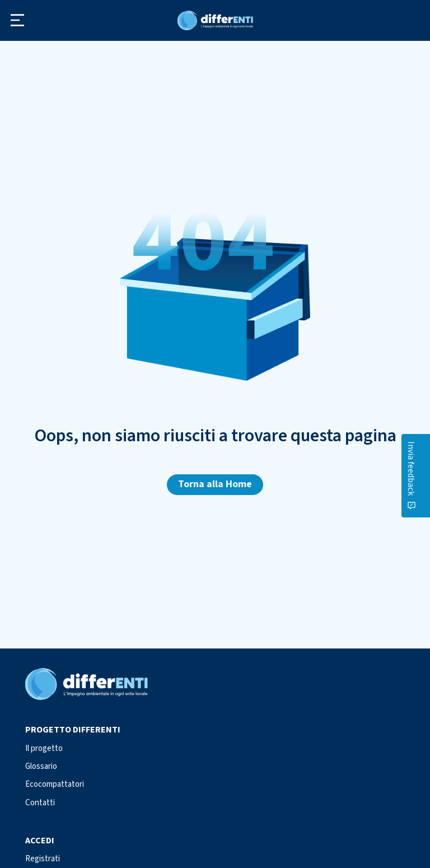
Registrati (43, 859)
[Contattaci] (421, 476)
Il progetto (44, 748)
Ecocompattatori (55, 784)
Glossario (41, 766)
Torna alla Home (215, 484)
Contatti (40, 803)
